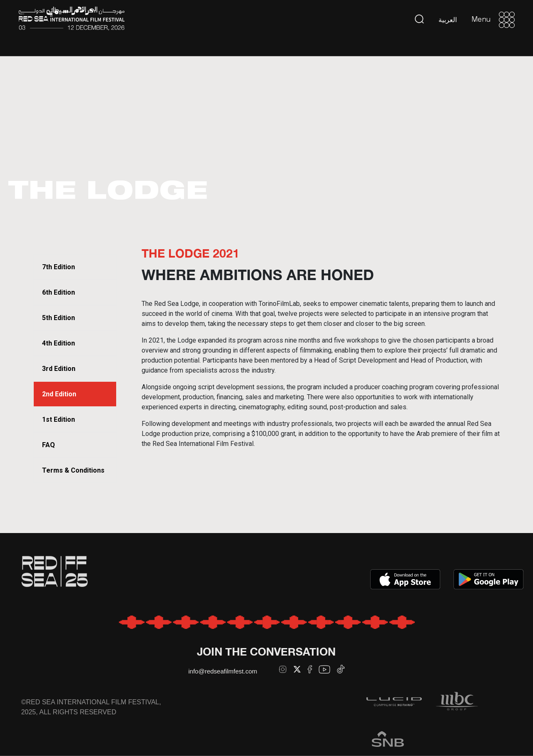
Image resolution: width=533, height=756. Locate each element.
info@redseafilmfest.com (223, 671)
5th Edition (59, 318)
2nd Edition (59, 394)
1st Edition (59, 419)
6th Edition (59, 292)
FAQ (49, 445)
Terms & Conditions (73, 470)
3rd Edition (59, 369)
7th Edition (59, 267)
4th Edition (59, 343)
